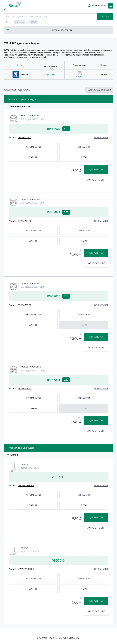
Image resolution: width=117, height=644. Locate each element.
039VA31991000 (26, 485)
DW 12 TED (51, 74)
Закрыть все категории (99, 90)
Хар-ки (33, 157)
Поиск (106, 17)
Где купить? (96, 169)
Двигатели (84, 147)
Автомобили (33, 147)
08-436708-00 (25, 221)
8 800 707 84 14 (97, 6)
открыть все (101, 137)
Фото (84, 157)
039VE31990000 (26, 569)
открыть (80, 76)
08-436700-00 (25, 137)
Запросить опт (96, 180)
